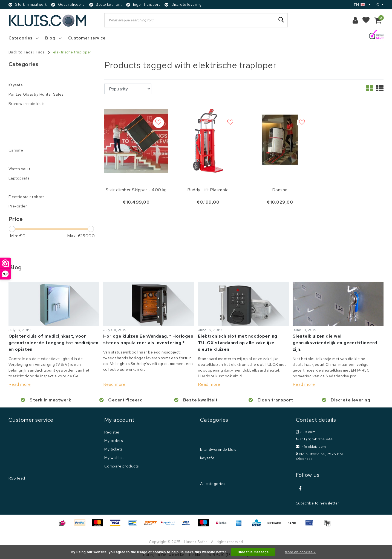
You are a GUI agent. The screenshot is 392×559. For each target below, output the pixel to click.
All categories (213, 484)
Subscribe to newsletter (318, 503)
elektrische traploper (72, 52)
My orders (113, 441)
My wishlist (114, 458)
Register (112, 432)
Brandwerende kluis (218, 449)
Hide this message (253, 552)
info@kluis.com (311, 447)
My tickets (113, 449)
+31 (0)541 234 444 (314, 439)
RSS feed (17, 478)
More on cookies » (300, 552)
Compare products (122, 466)
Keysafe (207, 458)
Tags (40, 52)
